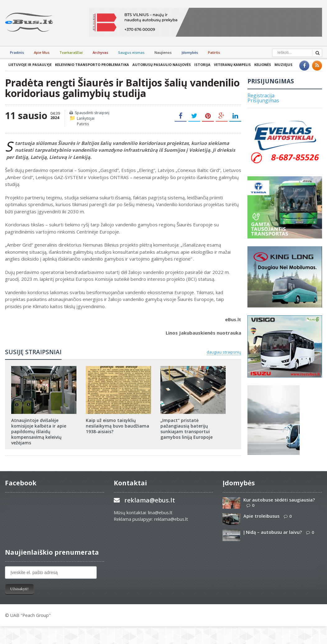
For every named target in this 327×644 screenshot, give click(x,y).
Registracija (261, 95)
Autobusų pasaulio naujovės (162, 65)
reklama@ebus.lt (150, 500)
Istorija (202, 65)
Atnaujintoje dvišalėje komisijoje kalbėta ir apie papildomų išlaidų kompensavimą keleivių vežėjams (39, 432)
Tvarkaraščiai (71, 52)
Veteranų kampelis (232, 65)
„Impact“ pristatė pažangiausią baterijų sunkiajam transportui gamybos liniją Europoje (187, 429)
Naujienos (163, 52)
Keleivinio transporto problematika (92, 65)
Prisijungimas (263, 100)
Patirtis (214, 52)
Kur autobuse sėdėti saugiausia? (279, 500)
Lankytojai (86, 118)
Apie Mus (42, 52)
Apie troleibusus (261, 516)
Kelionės (263, 65)
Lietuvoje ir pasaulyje (30, 65)
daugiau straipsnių (224, 352)
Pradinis (17, 52)
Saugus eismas (131, 52)
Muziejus (283, 65)
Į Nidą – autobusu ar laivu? (273, 532)
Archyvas (100, 52)
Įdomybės (190, 52)
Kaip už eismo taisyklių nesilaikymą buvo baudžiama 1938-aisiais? (117, 426)
